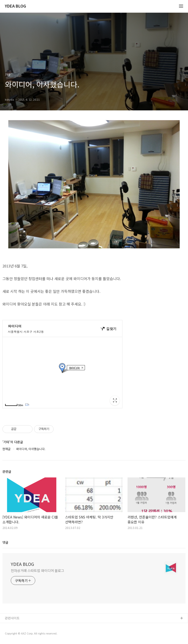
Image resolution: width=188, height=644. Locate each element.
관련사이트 (12, 618)
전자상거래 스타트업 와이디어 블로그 (37, 570)
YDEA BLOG (15, 6)
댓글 (5, 542)
